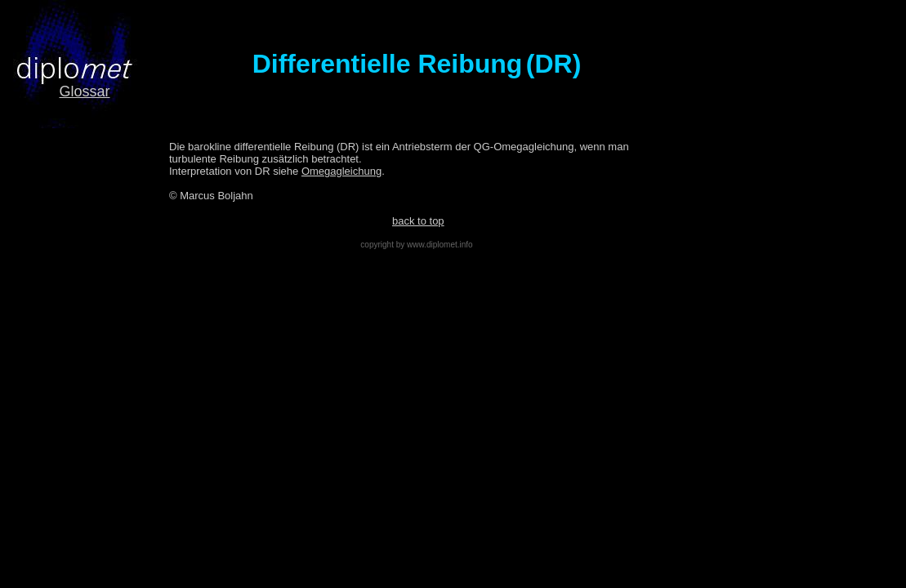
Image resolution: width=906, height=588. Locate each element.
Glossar (84, 91)
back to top (418, 221)
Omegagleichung (341, 171)
